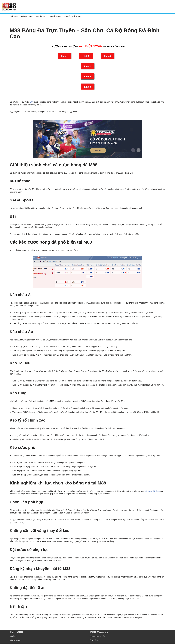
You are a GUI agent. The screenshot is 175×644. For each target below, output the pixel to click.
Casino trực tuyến (97, 631)
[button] (18, 16)
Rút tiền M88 (55, 16)
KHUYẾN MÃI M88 (71, 16)
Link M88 (14, 16)
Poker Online (95, 635)
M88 (31, 102)
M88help (13, 631)
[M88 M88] (9, 7)
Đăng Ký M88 (27, 16)
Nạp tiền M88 (41, 16)
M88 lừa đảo (15, 635)
